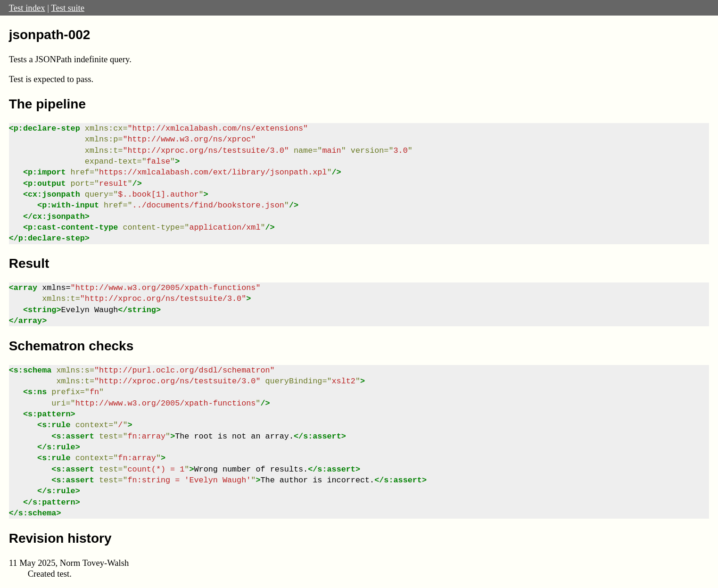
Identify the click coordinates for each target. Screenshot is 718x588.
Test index (27, 8)
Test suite (68, 8)
